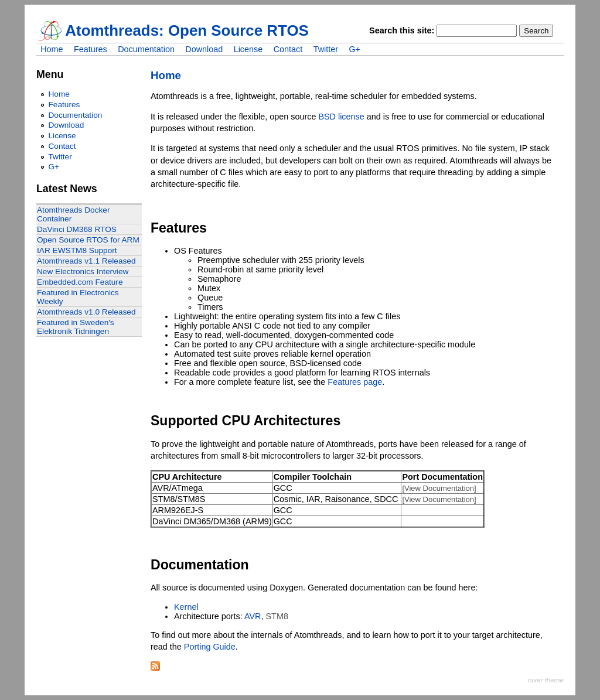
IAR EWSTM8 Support (77, 250)
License (248, 49)
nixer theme (546, 680)
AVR (253, 616)
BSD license (341, 117)
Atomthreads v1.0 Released (86, 312)
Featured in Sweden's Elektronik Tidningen (76, 327)
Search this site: (403, 30)
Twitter (326, 49)
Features (91, 49)
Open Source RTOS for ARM (88, 240)
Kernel (186, 607)
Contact (288, 49)
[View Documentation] (439, 488)
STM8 (277, 616)
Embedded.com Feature (80, 282)
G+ (354, 49)
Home (52, 49)
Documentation (146, 49)
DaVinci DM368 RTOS (77, 229)
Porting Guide (210, 647)
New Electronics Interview (83, 272)
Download (204, 49)
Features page (355, 382)
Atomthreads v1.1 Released (86, 261)
